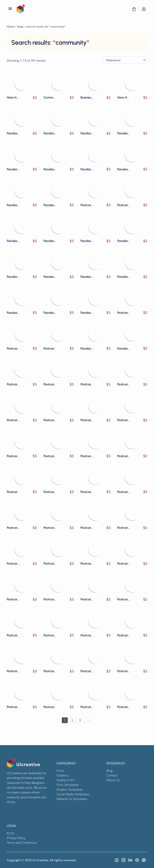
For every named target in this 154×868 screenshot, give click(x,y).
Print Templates (68, 785)
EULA (11, 833)
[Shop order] (126, 60)
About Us (113, 780)
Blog (110, 771)
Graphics (63, 775)
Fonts (60, 771)
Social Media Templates (73, 794)
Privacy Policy (16, 838)
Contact (112, 775)
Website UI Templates (72, 799)
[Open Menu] (10, 9)
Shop (20, 27)
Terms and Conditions (22, 843)
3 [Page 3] (80, 720)
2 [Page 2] (72, 720)
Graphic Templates (70, 789)
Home (10, 27)
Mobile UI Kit (66, 780)
